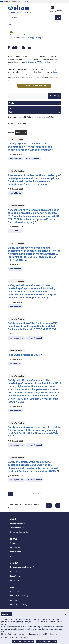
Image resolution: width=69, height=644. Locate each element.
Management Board (18, 523)
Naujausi (20, 132)
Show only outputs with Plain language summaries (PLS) (30, 117)
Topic (11, 103)
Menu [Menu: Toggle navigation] (59, 11)
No (58, 505)
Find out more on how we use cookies (15, 637)
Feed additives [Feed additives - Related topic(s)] (15, 193)
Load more (37, 493)
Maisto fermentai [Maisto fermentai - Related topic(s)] (35, 338)
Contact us (15, 580)
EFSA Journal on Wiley (19, 596)
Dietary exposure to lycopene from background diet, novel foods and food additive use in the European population (32, 147)
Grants (13, 556)
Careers (13, 543)
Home (11, 24)
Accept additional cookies (23, 641)
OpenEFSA (14, 591)
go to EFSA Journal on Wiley (34, 86)
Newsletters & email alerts (21, 567)
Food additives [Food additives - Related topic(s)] (15, 158)
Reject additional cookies (47, 641)
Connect (14, 600)
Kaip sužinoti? (24, 1)
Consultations (16, 547)
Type (11, 108)
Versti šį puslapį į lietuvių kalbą (33, 38)
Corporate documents (19, 532)
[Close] (58, 31)
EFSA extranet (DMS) (19, 605)
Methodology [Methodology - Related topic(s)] (15, 363)
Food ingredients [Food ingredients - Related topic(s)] (33, 158)
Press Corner (15, 576)
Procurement (15, 552)
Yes (49, 505)
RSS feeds (14, 571)
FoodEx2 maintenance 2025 (25, 355)
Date (11, 112)
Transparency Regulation (20, 528)
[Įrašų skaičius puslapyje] (10, 494)
